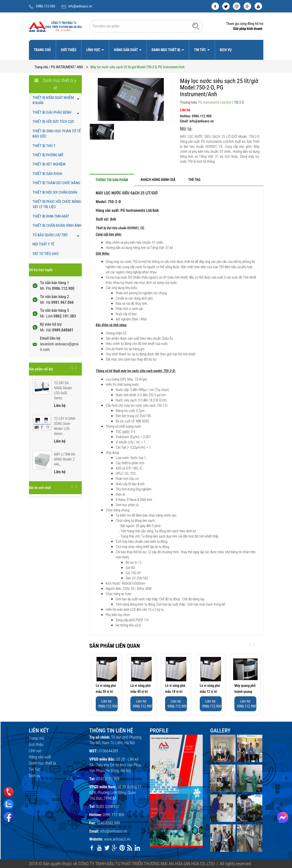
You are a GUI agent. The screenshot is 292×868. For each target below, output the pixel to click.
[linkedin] (137, 848)
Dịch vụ (226, 50)
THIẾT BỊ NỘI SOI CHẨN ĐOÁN (55, 192)
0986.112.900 (46, 6)
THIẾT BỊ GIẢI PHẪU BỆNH (52, 112)
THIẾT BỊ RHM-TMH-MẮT (51, 216)
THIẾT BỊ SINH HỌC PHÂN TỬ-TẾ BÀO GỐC (57, 134)
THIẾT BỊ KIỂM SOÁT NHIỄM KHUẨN (53, 100)
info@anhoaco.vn (80, 6)
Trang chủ (42, 50)
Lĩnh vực (94, 50)
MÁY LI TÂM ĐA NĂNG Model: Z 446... (65, 459)
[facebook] (215, 6)
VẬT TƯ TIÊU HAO (46, 254)
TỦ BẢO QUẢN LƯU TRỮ (50, 235)
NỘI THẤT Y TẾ (44, 244)
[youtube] (258, 6)
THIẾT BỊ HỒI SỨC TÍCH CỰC (54, 122)
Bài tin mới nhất (40, 488)
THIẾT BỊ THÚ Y (44, 146)
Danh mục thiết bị (166, 50)
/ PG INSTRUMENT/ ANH (66, 67)
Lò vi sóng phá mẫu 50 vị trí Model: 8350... (106, 692)
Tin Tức (200, 50)
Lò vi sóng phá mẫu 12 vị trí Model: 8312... (210, 692)
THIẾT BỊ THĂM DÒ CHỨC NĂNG (56, 183)
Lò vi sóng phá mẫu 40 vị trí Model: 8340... (141, 692)
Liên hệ (185, 110)
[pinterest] (122, 848)
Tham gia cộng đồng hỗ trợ (245, 24)
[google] (247, 6)
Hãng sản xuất (126, 50)
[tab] (112, 180)
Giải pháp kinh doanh (248, 29)
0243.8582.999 (108, 779)
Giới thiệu (69, 50)
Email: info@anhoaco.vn (197, 121)
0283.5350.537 (108, 807)
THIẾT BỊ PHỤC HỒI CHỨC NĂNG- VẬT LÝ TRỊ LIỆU (57, 204)
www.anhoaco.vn (117, 839)
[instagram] (237, 6)
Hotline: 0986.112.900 (196, 116)
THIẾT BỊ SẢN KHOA (48, 174)
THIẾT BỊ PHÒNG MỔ (48, 155)
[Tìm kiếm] (196, 26)
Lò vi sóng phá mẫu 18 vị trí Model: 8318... (175, 692)
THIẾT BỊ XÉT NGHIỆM (49, 164)
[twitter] (226, 6)
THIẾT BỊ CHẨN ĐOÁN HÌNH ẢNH (57, 226)
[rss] (130, 848)
